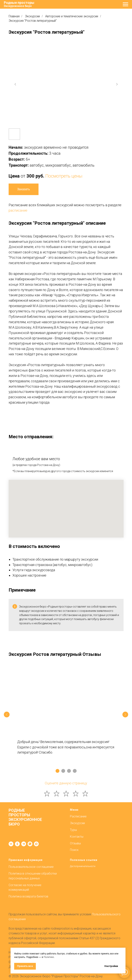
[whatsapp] (30, 844)
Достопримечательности (83, 866)
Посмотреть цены (64, 176)
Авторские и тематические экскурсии (72, 16)
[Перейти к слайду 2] (63, 771)
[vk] (11, 844)
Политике (49, 957)
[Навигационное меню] (125, 4)
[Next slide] (117, 84)
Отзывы (75, 843)
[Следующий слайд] (125, 715)
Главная (14, 16)
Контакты (77, 837)
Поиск (74, 850)
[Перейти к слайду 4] (75, 771)
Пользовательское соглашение (31, 867)
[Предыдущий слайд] (7, 715)
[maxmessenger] (36, 844)
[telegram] (24, 844)
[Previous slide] (15, 84)
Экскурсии (32, 16)
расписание (18, 210)
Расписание (78, 816)
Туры (73, 830)
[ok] (17, 844)
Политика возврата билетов (28, 896)
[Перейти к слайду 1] (57, 771)
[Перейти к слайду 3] (69, 771)
